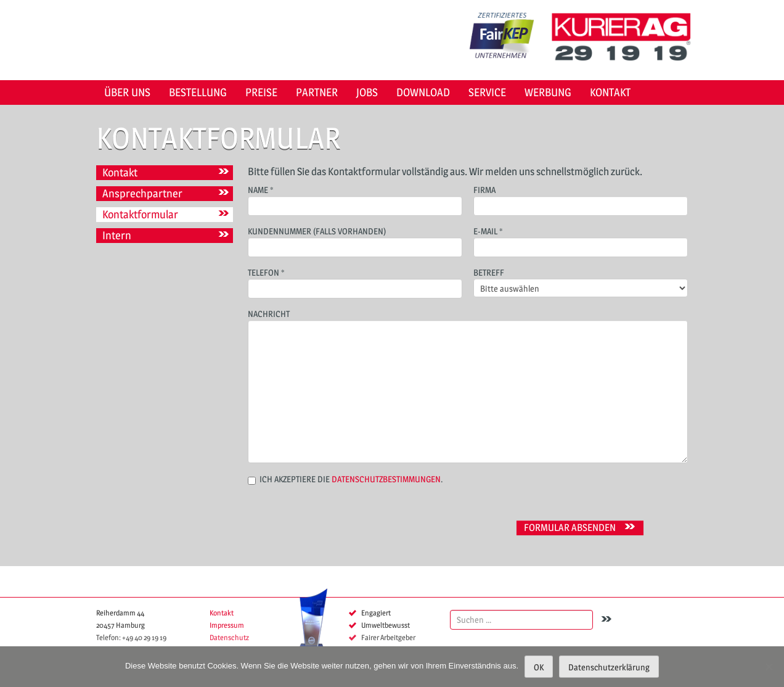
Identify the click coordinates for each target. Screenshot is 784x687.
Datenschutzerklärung (609, 667)
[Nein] (769, 667)
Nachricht (468, 354)
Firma (581, 199)
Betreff (581, 281)
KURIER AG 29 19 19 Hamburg (626, 37)
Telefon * (355, 282)
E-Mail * (581, 240)
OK (539, 667)
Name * (355, 199)
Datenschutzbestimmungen (386, 479)
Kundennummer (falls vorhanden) (355, 240)
